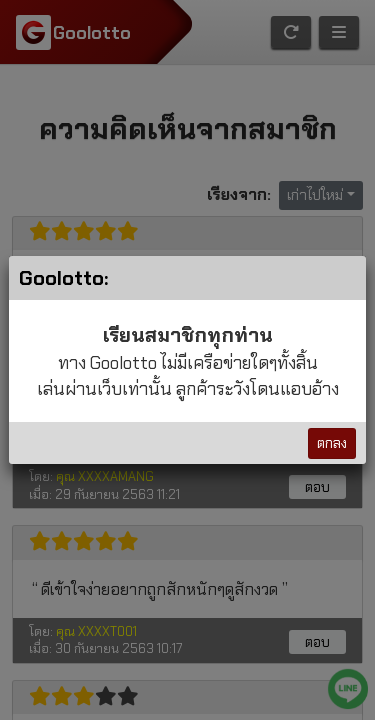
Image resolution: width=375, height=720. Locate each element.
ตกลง (332, 443)
